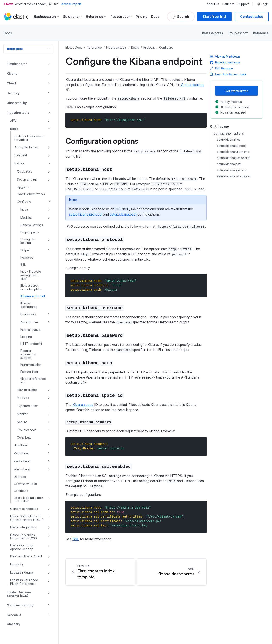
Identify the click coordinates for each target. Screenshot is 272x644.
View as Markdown (225, 56)
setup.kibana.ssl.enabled (234, 176)
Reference (261, 33)
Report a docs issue (225, 62)
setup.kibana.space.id (232, 170)
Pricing (142, 17)
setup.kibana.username (233, 152)
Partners (228, 4)
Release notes (212, 33)
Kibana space (83, 405)
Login (263, 4)
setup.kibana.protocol (86, 214)
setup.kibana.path (123, 214)
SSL (76, 539)
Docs (155, 17)
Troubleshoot (238, 33)
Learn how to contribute (228, 74)
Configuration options (102, 140)
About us (213, 4)
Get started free (237, 91)
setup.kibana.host (229, 140)
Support (243, 4)
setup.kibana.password (233, 158)
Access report (71, 4)
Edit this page (221, 68)
